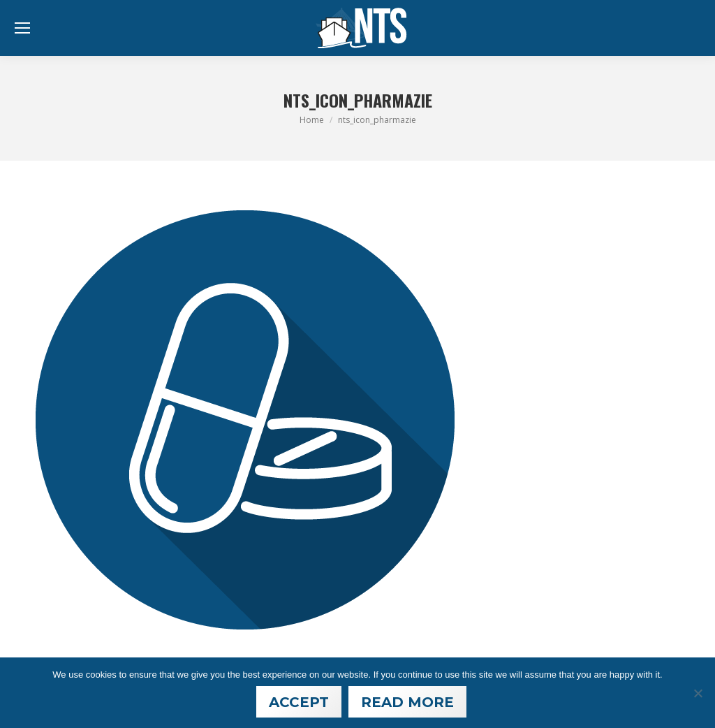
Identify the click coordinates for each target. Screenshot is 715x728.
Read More (407, 702)
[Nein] (698, 693)
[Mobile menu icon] (22, 28)
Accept (299, 702)
